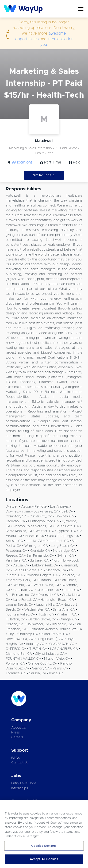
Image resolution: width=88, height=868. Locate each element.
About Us (19, 728)
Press (15, 733)
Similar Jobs (44, 175)
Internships (20, 788)
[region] (44, 834)
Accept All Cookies (44, 859)
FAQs (15, 758)
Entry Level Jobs (24, 783)
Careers (17, 737)
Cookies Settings (44, 846)
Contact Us (20, 763)
